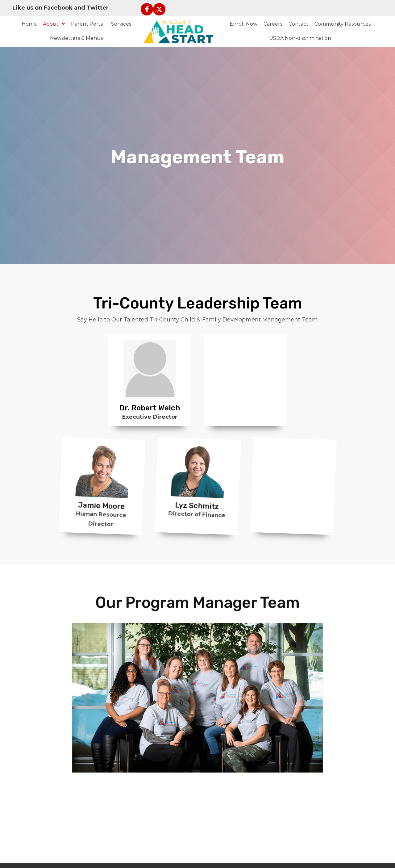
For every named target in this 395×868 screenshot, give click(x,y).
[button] (147, 9)
